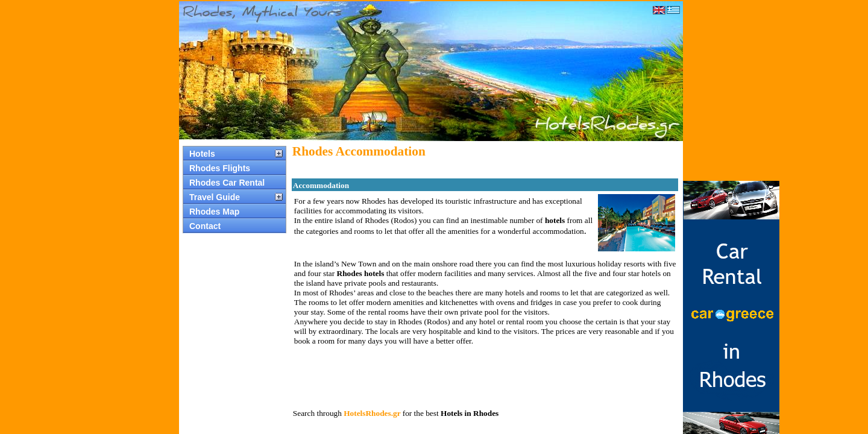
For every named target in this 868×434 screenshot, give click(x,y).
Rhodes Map (214, 212)
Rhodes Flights (220, 168)
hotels (555, 220)
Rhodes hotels (361, 273)
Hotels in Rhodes (470, 413)
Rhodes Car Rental (227, 183)
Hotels (202, 154)
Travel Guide (215, 197)
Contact (205, 226)
